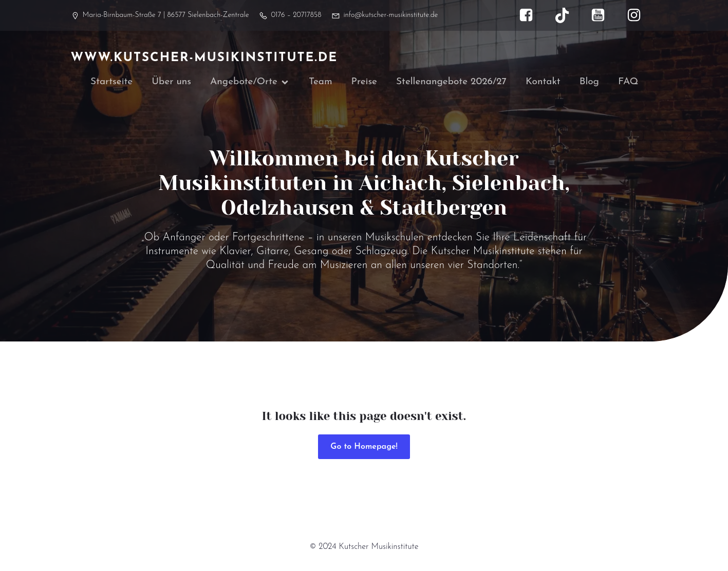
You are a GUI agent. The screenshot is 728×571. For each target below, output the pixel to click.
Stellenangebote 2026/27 (451, 83)
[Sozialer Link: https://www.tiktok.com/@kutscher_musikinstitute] (567, 15)
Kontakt (543, 83)
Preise (364, 83)
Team (321, 83)
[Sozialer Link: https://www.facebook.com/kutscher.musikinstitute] (531, 15)
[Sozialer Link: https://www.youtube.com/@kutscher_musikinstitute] (603, 15)
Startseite (111, 83)
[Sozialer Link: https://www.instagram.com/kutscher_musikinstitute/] (639, 15)
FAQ (628, 83)
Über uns (171, 83)
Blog (589, 83)
